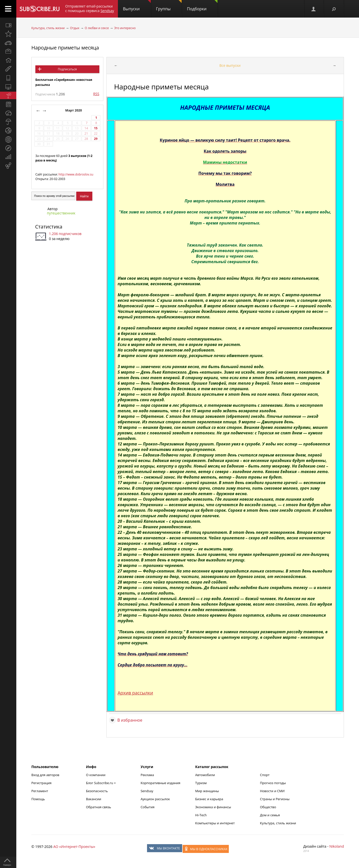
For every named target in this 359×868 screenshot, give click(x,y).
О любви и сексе (97, 28)
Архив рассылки (135, 693)
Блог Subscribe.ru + (101, 783)
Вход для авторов (45, 775)
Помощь (38, 799)
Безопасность (97, 791)
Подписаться (67, 69)
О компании (96, 775)
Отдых (75, 28)
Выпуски (137, 6)
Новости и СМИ (272, 791)
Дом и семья (270, 815)
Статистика (49, 227)
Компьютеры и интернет (215, 823)
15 (96, 128)
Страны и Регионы (275, 799)
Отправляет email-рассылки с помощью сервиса (90, 8)
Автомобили (205, 775)
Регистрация (41, 783)
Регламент (40, 791)
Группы (169, 6)
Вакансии (94, 799)
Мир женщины (207, 791)
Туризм (201, 783)
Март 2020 (74, 110)
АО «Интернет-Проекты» (74, 847)
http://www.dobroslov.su (76, 174)
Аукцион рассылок (155, 799)
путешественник (61, 213)
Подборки (202, 6)
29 (96, 139)
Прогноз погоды (273, 783)
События (147, 807)
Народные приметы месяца (65, 48)
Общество (268, 807)
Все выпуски (230, 65)
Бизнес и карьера (209, 799)
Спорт (265, 775)
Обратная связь (99, 807)
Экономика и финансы (213, 807)
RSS (96, 94)
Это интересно (125, 28)
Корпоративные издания (160, 783)
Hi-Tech (201, 815)
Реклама (147, 775)
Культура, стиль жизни (48, 28)
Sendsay (147, 791)
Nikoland (337, 846)
